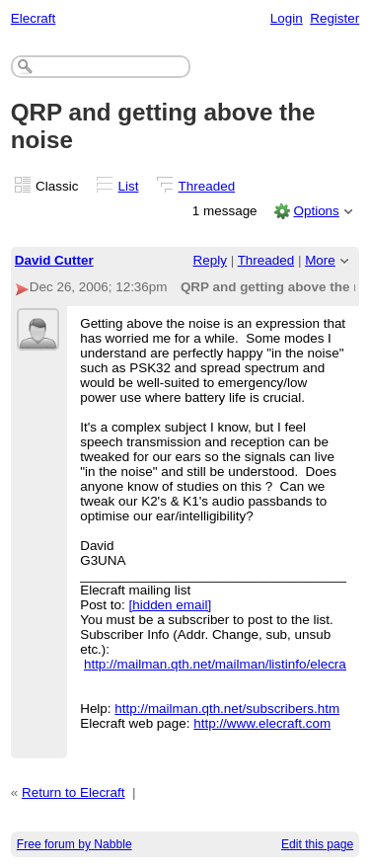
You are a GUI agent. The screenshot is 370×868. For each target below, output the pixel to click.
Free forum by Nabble (74, 844)
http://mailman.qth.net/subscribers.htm (227, 709)
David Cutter (54, 260)
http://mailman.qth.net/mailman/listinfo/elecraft (219, 664)
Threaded (207, 186)
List (129, 186)
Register (334, 18)
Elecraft (34, 18)
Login (287, 18)
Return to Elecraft (74, 792)
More (320, 260)
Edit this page (317, 844)
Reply (210, 260)
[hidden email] (170, 605)
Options (316, 211)
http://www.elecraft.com (262, 723)
